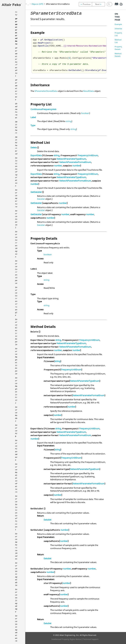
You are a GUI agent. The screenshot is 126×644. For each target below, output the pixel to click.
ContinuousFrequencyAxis (43, 109)
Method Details (118, 55)
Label (33, 117)
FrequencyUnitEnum (88, 155)
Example (118, 24)
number (58, 166)
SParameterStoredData (46, 91)
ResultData (89, 91)
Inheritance (120, 28)
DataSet (41, 199)
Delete (34, 147)
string (69, 121)
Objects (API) (37, 4)
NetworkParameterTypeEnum (71, 159)
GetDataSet (36, 192)
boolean (85, 113)
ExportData (36, 155)
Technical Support (91, 639)
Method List (118, 41)
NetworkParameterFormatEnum (75, 162)
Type (33, 125)
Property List (119, 34)
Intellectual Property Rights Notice (66, 639)
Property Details (119, 48)
